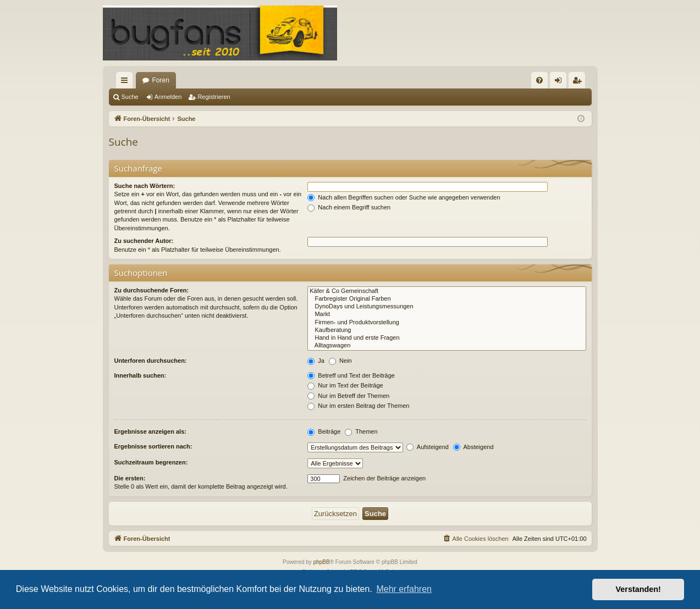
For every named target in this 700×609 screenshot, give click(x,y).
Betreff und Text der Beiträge (351, 375)
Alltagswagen (447, 346)
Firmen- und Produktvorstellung (447, 323)
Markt (447, 314)
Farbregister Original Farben (447, 299)
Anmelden (168, 97)
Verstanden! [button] (638, 589)
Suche (130, 97)
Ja (316, 361)
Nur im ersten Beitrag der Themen (358, 406)
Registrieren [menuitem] (579, 82)
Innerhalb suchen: (140, 375)
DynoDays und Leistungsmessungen (447, 307)
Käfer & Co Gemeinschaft (447, 291)
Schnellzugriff (126, 82)
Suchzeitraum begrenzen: (151, 462)
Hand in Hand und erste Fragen (447, 338)
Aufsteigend (428, 447)
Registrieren (214, 97)
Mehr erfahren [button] (404, 589)
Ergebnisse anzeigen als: (150, 431)
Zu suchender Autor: (144, 241)
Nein (340, 361)
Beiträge (324, 431)
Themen (361, 431)
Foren (161, 80)
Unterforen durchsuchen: (151, 361)
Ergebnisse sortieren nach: (153, 446)
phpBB (322, 562)
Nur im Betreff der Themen (348, 396)
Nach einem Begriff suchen (349, 207)
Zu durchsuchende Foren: (152, 290)
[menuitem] (539, 80)
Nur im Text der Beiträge (345, 385)
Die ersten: (130, 478)
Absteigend (473, 447)
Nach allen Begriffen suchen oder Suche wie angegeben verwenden (404, 197)
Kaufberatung (447, 330)
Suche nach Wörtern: (145, 186)
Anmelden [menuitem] (560, 82)
